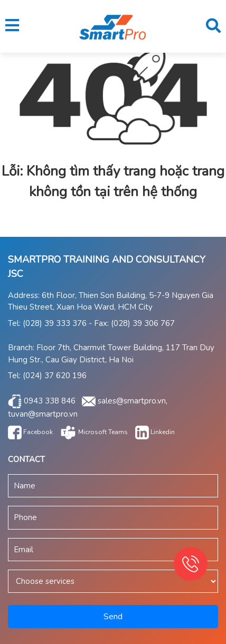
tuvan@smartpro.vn (43, 414)
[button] (12, 26)
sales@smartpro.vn (132, 400)
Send (113, 617)
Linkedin (155, 432)
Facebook (30, 432)
